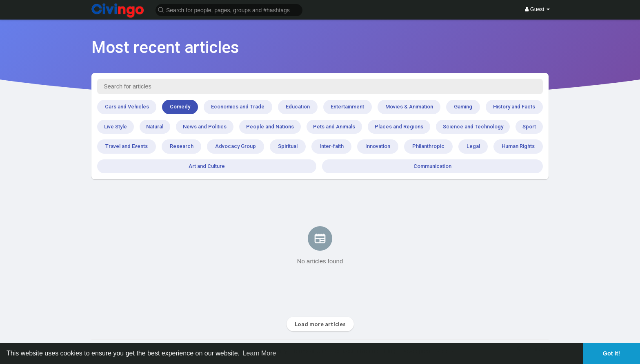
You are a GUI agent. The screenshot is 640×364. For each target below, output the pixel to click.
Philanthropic (428, 146)
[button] (229, 10)
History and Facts (514, 107)
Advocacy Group (236, 146)
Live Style (116, 127)
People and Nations (270, 127)
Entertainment (347, 107)
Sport (529, 127)
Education (298, 107)
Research (182, 146)
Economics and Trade (238, 107)
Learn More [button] (260, 353)
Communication (432, 166)
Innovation (378, 146)
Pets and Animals (334, 127)
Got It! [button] (611, 353)
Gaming (463, 107)
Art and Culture (207, 166)
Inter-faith (332, 146)
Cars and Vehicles (127, 107)
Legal (473, 146)
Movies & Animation (409, 107)
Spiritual (288, 146)
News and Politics (205, 127)
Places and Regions (399, 127)
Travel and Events (127, 146)
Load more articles (320, 324)
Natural (155, 127)
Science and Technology (473, 127)
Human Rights (518, 146)
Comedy (180, 107)
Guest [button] (537, 9)
